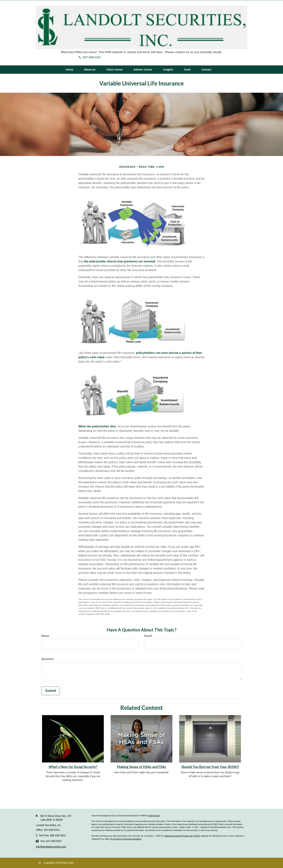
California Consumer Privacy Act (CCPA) (182, 836)
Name (45, 636)
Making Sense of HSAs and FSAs (142, 767)
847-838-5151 (90, 57)
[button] (90, 70)
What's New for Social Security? (73, 767)
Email (148, 636)
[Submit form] (51, 691)
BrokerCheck (154, 816)
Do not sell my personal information (126, 839)
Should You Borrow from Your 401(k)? (210, 767)
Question (48, 659)
